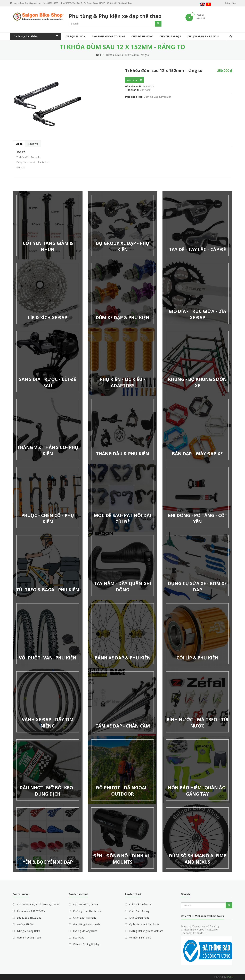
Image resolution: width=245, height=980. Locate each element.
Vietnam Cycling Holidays (87, 944)
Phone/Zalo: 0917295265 (31, 911)
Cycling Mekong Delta (85, 931)
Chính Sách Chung (139, 911)
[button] (66, 102)
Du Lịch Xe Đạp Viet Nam (203, 36)
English (202, 5)
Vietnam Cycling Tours (29, 938)
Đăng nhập (230, 3)
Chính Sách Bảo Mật (141, 904)
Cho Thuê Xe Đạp (170, 36)
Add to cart (133, 80)
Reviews (33, 144)
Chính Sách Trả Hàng (85, 918)
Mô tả (19, 144)
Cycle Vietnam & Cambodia (144, 924)
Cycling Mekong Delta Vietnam (146, 931)
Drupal (230, 977)
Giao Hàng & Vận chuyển (87, 924)
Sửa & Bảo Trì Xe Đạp (29, 918)
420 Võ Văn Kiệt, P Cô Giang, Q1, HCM (38, 904)
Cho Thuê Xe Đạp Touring (108, 36)
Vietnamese (208, 5)
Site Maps (79, 938)
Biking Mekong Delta (28, 931)
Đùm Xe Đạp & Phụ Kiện (158, 97)
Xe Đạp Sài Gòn (76, 36)
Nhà (99, 55)
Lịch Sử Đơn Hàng (139, 918)
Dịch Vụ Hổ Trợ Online (85, 904)
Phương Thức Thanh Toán (88, 911)
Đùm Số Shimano (142, 36)
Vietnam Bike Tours (140, 938)
